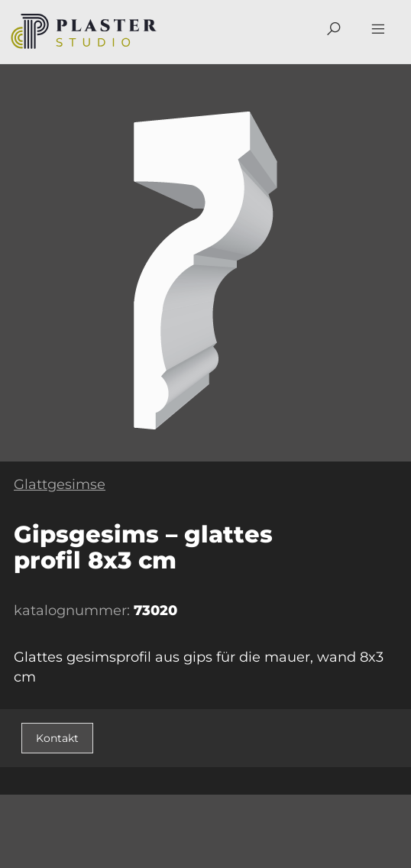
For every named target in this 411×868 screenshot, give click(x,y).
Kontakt (57, 738)
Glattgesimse (60, 484)
